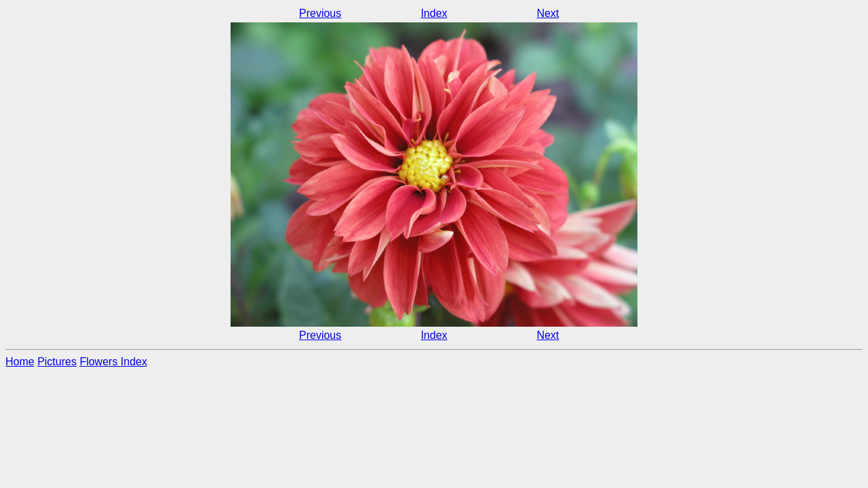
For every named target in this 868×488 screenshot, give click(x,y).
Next (548, 13)
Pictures (57, 362)
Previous (320, 13)
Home (20, 362)
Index (434, 13)
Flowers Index (113, 362)
